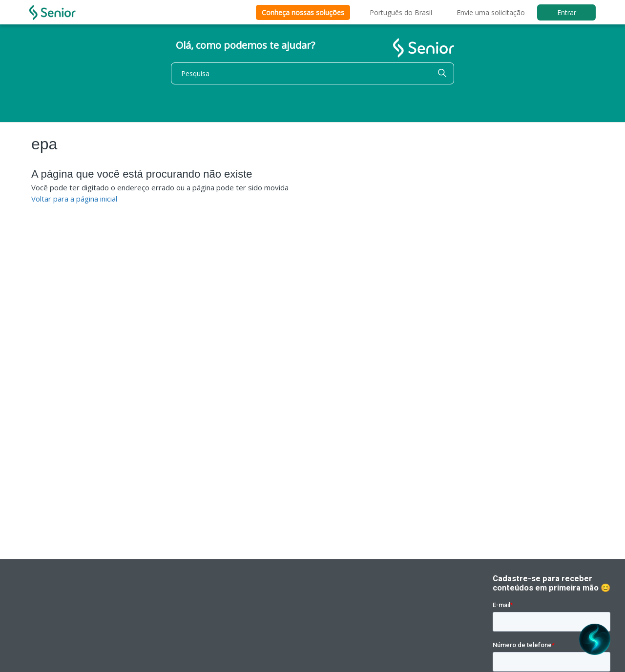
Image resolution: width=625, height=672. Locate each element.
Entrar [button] (567, 12)
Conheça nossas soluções (303, 12)
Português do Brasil (401, 12)
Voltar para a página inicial (74, 199)
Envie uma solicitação (491, 12)
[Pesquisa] (312, 73)
